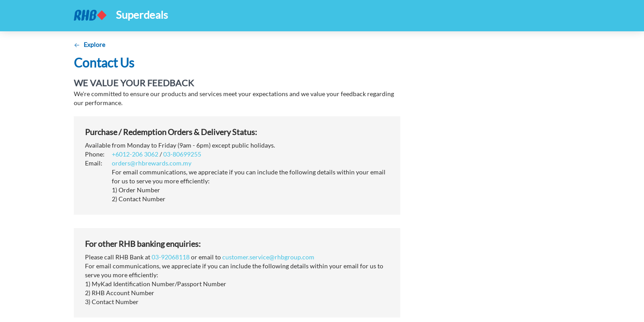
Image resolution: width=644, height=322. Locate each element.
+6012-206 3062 (135, 154)
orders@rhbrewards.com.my (152, 163)
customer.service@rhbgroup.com (268, 257)
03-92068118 (171, 257)
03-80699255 (182, 154)
